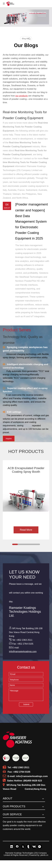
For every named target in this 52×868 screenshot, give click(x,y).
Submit (26, 704)
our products (22, 96)
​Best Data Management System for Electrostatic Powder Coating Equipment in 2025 (31, 227)
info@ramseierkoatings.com (23, 651)
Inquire (9, 438)
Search (29, 39)
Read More (26, 530)
